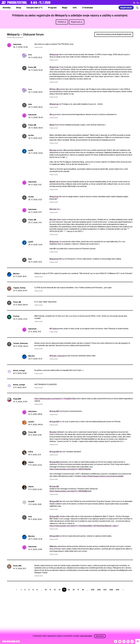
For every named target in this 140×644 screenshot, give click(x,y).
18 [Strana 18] (83, 590)
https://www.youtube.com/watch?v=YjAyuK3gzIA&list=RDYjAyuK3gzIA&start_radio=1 (84, 526)
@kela (52, 125)
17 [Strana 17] (78, 590)
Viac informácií (86, 636)
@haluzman (54, 54)
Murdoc (16, 274)
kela (30, 104)
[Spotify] (128, 641)
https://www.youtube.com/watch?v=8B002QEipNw (70, 469)
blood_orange (19, 370)
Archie (31, 135)
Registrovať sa (77, 22)
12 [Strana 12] (55, 590)
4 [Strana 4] (33, 590)
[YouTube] (120, 641)
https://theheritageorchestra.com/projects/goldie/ (103, 476)
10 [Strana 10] (46, 590)
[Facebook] (116, 641)
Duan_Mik (17, 566)
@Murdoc (53, 546)
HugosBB (17, 399)
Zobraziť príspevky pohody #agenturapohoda (114, 34)
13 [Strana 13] (59, 590)
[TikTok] (132, 641)
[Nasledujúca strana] (123, 590)
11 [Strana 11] (50, 590)
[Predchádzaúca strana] (17, 590)
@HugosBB (54, 411)
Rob (30, 259)
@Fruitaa (53, 329)
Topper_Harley (19, 288)
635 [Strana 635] (93, 590)
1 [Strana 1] (21, 590)
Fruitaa (16, 316)
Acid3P (31, 501)
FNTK (31, 452)
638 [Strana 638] (111, 590)
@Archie (53, 150)
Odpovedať (38, 47)
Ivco (30, 55)
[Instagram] (124, 641)
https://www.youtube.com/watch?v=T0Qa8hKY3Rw (55, 399)
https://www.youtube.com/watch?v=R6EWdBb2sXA (70, 491)
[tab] (19, 8)
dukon (31, 462)
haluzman (17, 44)
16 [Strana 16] (74, 590)
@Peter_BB (54, 89)
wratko (31, 422)
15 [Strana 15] (69, 590)
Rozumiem (100, 636)
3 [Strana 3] (29, 590)
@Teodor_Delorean (57, 356)
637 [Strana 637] (105, 590)
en (138, 3)
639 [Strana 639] (117, 590)
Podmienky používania (15, 37)
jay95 (31, 150)
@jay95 (52, 182)
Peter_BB (32, 67)
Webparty (13, 34)
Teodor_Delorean (20, 343)
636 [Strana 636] (99, 590)
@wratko (53, 432)
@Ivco (52, 114)
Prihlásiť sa (62, 22)
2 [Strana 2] (25, 590)
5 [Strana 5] (37, 590)
